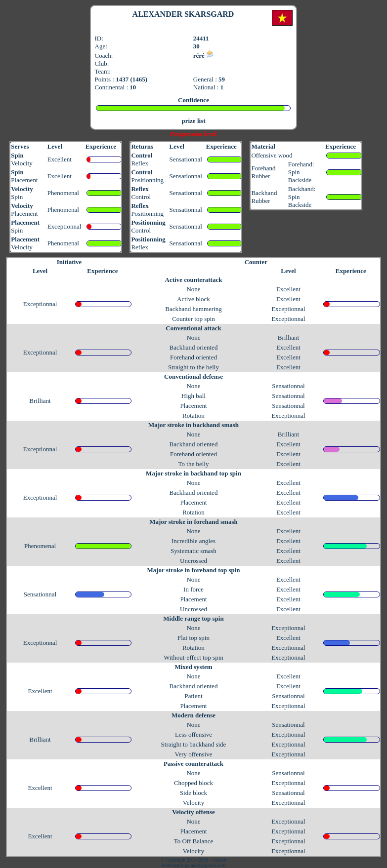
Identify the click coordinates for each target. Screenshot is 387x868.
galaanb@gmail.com (205, 865)
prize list (193, 121)
